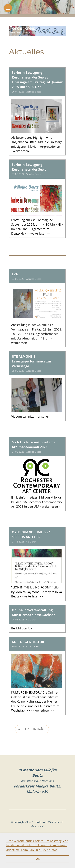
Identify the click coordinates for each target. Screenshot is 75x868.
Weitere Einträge (32, 729)
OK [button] (38, 859)
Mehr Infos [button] (50, 850)
